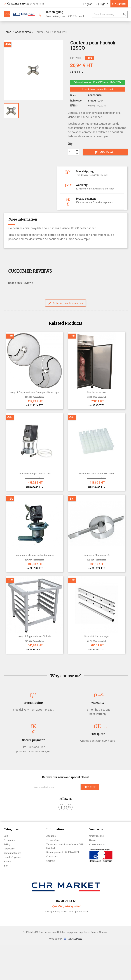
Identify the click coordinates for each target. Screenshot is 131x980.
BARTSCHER (95, 96)
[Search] (110, 14)
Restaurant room (12, 853)
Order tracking (96, 836)
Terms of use (53, 840)
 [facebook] (62, 807)
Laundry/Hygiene (12, 857)
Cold (6, 836)
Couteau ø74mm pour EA (97, 555)
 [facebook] (69, 807)
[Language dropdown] (90, 4)
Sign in (93, 840)
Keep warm (9, 849)
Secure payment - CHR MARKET (63, 852)
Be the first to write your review (65, 303)
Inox (6, 866)
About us (51, 836)
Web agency (66, 939)
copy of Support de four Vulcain (34, 636)
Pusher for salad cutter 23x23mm (97, 474)
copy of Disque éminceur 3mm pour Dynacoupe (34, 392)
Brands (7, 862)
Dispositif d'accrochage (97, 636)
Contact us (52, 856)
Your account (98, 829)
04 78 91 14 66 (66, 901)
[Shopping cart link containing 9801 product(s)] (119, 4)
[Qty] (72, 152)
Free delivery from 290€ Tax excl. (65, 14)
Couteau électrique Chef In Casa (35, 474)
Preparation (9, 840)
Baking (7, 844)
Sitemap (51, 861)
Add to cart (105, 152)
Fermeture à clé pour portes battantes (34, 555)
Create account (97, 844)
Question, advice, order (66, 906)
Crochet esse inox (96, 392)
